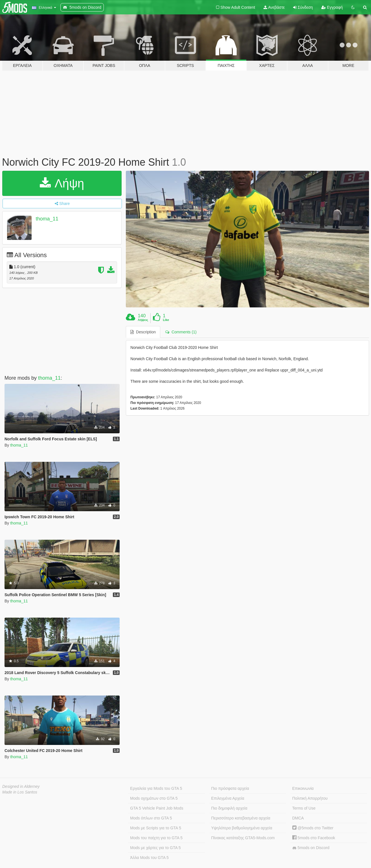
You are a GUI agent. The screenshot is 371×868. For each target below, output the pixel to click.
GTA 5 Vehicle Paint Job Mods (157, 808)
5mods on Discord (311, 848)
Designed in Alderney (21, 786)
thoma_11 (47, 219)
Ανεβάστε (274, 7)
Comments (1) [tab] (181, 332)
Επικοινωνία (303, 788)
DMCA (298, 818)
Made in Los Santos (20, 792)
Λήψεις (143, 320)
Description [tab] (143, 332)
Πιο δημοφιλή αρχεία (229, 808)
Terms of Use (304, 808)
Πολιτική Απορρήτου (310, 798)
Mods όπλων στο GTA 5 (151, 818)
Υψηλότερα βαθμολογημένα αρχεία (242, 828)
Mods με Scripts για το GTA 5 (156, 828)
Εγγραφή (332, 7)
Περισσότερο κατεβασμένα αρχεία (241, 818)
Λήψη (62, 183)
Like (166, 320)
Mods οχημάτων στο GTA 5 (154, 798)
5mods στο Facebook (314, 838)
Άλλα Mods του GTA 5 (149, 858)
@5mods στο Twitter (313, 828)
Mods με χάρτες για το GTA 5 (155, 848)
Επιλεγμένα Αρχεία (228, 798)
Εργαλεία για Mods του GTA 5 (156, 788)
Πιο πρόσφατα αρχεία (230, 788)
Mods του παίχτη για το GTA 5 (156, 838)
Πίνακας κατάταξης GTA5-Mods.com (243, 838)
